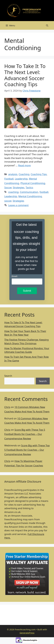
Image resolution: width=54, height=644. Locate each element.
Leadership (21, 179)
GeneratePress (27, 633)
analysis (13, 174)
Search (8, 376)
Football (9, 179)
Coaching (24, 174)
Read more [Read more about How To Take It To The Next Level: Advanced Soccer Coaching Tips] (24, 165)
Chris (7, 407)
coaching (13, 192)
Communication (29, 192)
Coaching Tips (39, 174)
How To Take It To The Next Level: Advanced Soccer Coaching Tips (25, 75)
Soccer (8, 187)
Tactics (29, 187)
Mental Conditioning (30, 196)
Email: (15, 276)
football (44, 192)
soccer (8, 201)
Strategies (19, 187)
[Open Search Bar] (47, 25)
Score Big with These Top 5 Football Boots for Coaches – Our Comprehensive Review (25, 434)
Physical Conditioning (33, 183)
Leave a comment (18, 205)
